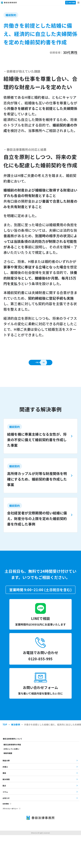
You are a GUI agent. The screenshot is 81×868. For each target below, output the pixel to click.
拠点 (4, 819)
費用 (4, 806)
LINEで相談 (70, 3)
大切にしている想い (11, 782)
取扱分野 (6, 793)
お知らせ (6, 831)
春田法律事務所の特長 (12, 777)
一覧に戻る (36, 365)
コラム (5, 825)
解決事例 (6, 812)
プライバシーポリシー (10, 841)
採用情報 (6, 837)
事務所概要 (8, 786)
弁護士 (5, 800)
